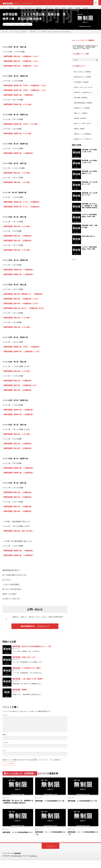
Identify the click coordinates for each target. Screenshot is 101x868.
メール (5, 746)
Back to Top (50, 854)
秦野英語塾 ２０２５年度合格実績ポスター (17, 841)
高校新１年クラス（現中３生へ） (84, 142)
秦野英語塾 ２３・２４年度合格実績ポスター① (82, 841)
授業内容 (13, 10)
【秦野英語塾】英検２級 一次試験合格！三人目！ (21, 307)
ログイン (75, 262)
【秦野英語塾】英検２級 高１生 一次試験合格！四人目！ (24, 312)
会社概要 (94, 10)
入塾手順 (85, 10)
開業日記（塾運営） (80, 132)
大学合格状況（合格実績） (82, 86)
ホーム (5, 10)
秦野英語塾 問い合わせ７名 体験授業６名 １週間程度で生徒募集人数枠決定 (90, 208)
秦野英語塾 (18, 861)
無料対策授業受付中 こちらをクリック (35, 630)
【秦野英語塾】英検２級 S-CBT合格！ (17, 177)
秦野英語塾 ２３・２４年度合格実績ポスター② (50, 841)
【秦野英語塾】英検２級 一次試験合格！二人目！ (21, 303)
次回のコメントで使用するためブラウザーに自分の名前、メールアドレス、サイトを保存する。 (32, 764)
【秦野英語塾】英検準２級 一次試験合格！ (18, 157)
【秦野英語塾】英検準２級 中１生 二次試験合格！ (22, 210)
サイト (5, 754)
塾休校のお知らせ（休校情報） (84, 81)
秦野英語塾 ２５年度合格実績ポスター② (82, 806)
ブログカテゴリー (31, 10)
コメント (5, 719)
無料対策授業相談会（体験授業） (84, 106)
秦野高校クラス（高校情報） (83, 111)
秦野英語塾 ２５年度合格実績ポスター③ (50, 806)
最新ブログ (43, 10)
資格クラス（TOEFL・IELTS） (84, 127)
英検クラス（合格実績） (82, 116)
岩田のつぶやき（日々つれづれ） (84, 91)
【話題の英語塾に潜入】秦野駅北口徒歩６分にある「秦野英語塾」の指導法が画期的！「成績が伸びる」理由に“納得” (85, 51)
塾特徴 (63, 10)
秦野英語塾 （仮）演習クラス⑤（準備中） (28, 683)
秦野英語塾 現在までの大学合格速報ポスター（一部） (32, 650)
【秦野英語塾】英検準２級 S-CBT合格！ (18, 137)
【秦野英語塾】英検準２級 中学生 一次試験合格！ (22, 351)
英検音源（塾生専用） (81, 121)
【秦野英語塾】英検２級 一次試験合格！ (18, 240)
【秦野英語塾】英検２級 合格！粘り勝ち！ (18, 535)
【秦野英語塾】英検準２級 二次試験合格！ (18, 278)
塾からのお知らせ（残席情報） (22, 28)
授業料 (20, 10)
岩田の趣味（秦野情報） (82, 101)
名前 (5, 738)
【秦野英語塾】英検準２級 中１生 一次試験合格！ (22, 206)
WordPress (34, 864)
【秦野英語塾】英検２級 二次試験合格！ (18, 244)
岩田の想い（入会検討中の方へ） (84, 96)
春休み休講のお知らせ (88, 239)
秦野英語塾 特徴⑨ (20, 693)
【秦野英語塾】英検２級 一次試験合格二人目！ (20, 389)
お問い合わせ (54, 10)
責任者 (77, 10)
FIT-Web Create (17, 864)
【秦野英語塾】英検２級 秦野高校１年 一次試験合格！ (23, 298)
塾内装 (70, 10)
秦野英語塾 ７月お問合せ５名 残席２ (27, 672)
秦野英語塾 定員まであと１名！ (24, 661)
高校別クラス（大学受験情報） (84, 137)
